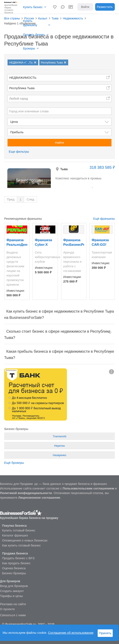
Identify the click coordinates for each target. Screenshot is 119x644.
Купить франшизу (30, 23)
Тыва (64, 169)
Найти (59, 143)
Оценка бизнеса (14, 568)
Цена (14, 122)
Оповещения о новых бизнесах (25, 540)
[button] (55, 7)
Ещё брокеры (14, 463)
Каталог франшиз (15, 535)
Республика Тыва (22, 88)
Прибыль (17, 132)
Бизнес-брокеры (14, 573)
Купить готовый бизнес (19, 530)
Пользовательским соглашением (88, 488)
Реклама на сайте (13, 604)
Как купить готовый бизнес (21, 545)
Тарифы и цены (11, 596)
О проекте (7, 609)
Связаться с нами (13, 615)
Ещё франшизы (104, 219)
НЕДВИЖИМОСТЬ (23, 78)
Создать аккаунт (12, 591)
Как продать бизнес (16, 563)
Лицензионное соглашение (39, 498)
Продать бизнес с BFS (18, 558)
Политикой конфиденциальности (26, 493)
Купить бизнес (33, 7)
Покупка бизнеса (14, 525)
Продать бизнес (34, 35)
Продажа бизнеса (15, 553)
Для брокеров (10, 581)
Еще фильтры (19, 151)
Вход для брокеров (14, 586)
